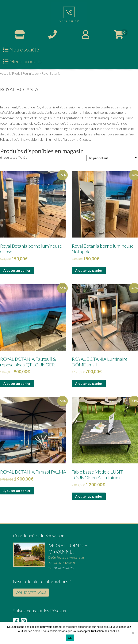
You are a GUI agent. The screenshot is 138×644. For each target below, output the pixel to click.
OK (70, 638)
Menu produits (22, 61)
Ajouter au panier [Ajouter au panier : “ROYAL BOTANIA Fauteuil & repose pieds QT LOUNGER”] (17, 383)
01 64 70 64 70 (64, 568)
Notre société (21, 50)
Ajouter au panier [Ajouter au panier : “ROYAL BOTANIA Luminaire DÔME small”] (89, 383)
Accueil (5, 73)
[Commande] (112, 158)
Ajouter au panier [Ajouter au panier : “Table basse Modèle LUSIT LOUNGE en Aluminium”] (89, 496)
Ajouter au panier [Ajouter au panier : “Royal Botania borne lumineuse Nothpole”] (89, 270)
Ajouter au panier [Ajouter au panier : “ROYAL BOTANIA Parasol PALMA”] (17, 491)
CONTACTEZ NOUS (31, 592)
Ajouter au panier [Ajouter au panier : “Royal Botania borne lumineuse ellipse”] (17, 270)
